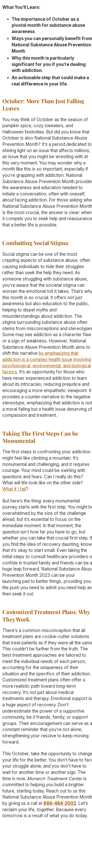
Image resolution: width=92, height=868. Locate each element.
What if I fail (14, 489)
